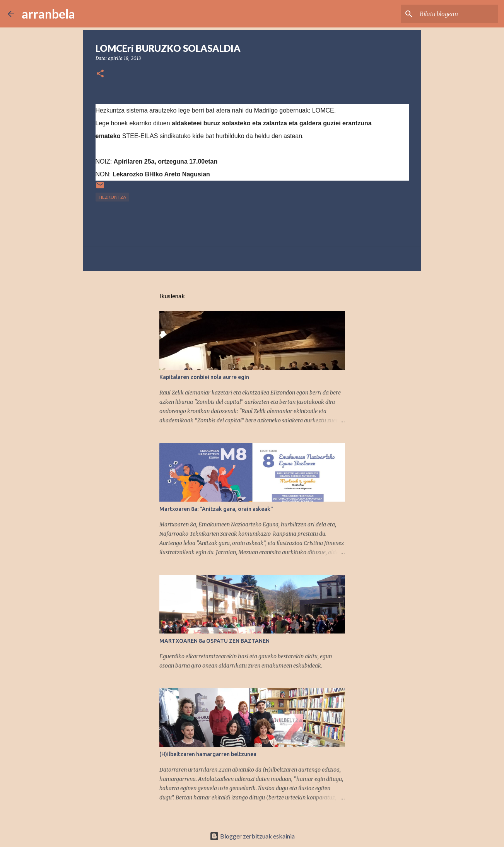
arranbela (48, 14)
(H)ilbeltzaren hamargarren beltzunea (208, 754)
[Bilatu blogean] (457, 14)
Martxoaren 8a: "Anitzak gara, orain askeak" (216, 509)
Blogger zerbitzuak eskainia (252, 836)
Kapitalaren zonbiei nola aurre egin (204, 377)
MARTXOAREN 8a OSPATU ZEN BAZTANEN (214, 641)
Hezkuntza (112, 197)
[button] (100, 74)
